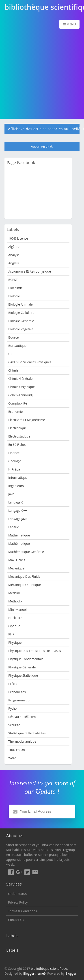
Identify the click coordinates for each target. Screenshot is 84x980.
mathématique (19, 535)
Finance (14, 453)
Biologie (14, 296)
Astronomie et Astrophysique (30, 271)
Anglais (14, 263)
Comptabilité (18, 403)
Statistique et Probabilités (27, 733)
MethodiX (15, 601)
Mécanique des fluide (24, 576)
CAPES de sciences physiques (30, 362)
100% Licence (18, 238)
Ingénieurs (16, 486)
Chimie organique (22, 387)
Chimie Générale (20, 379)
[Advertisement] (42, 74)
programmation (20, 700)
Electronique (17, 428)
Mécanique (16, 568)
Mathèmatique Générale (26, 552)
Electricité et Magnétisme (27, 420)
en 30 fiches (17, 445)
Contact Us (16, 920)
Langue (14, 527)
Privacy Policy (18, 902)
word (12, 758)
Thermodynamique (22, 741)
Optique (14, 626)
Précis (13, 684)
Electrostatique (19, 436)
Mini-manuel (17, 609)
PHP (11, 634)
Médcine (15, 593)
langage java (18, 519)
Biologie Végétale (21, 329)
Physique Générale (22, 667)
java (11, 494)
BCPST (13, 280)
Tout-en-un (17, 750)
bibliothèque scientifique (49, 969)
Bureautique (17, 346)
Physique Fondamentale (26, 659)
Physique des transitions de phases (35, 651)
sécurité (14, 725)
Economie (15, 412)
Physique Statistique (23, 675)
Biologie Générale (21, 321)
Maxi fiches (17, 560)
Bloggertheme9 (34, 973)
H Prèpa (14, 469)
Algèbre (14, 247)
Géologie (15, 461)
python (13, 708)
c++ (11, 354)
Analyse (14, 255)
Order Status (17, 894)
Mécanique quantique (25, 585)
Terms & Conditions (23, 911)
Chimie (13, 370)
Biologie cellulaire (21, 313)
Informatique (18, 478)
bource (13, 337)
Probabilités (17, 692)
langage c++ (18, 511)
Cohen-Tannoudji (21, 395)
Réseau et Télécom (22, 717)
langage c (16, 502)
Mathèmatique (19, 543)
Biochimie (15, 288)
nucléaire (15, 618)
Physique (15, 642)
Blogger (71, 973)
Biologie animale (20, 304)
